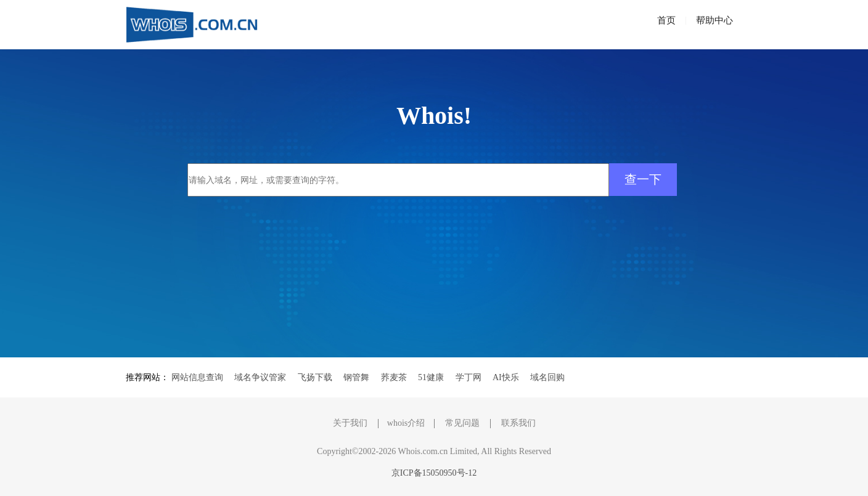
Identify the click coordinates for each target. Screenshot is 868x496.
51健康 (431, 377)
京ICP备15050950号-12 (434, 473)
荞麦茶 (394, 377)
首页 (666, 20)
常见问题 (462, 423)
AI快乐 (506, 377)
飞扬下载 (315, 377)
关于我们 (350, 423)
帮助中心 (714, 20)
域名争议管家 (260, 377)
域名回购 (547, 377)
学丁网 (469, 377)
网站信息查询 (197, 377)
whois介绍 (406, 423)
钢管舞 (356, 377)
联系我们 (518, 423)
